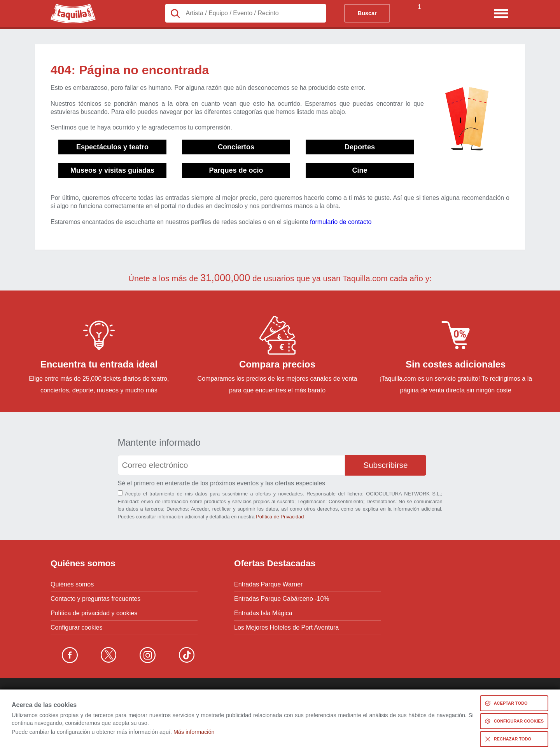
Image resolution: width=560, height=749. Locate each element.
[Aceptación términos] (120, 493)
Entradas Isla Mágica (263, 613)
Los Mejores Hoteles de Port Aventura (286, 628)
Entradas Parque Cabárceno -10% (282, 599)
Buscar (367, 13)
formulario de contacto (341, 222)
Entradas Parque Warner (268, 584)
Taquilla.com (68, 7)
